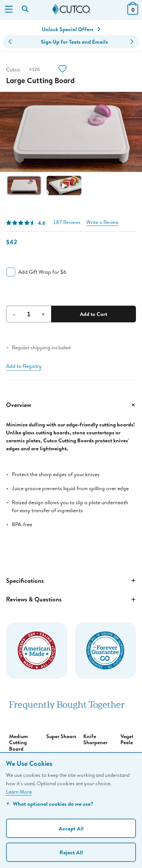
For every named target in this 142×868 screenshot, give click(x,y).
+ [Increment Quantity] (43, 314)
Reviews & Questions (71, 600)
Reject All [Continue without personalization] (71, 852)
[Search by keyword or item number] (26, 9)
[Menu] (9, 10)
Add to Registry (24, 366)
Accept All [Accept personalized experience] (71, 828)
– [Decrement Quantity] (14, 314)
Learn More (19, 792)
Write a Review (102, 222)
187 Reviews (67, 222)
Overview (71, 405)
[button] (10, 42)
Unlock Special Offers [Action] (71, 29)
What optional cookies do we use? (50, 804)
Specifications (71, 581)
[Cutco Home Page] (71, 9)
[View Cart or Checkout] (133, 12)
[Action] (62, 70)
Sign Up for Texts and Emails (74, 42)
